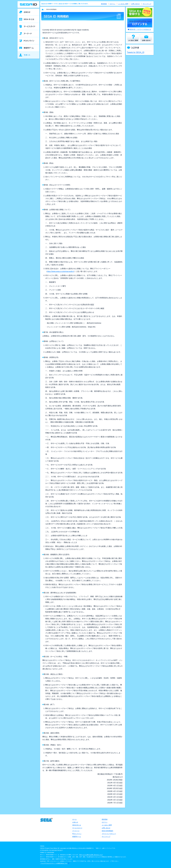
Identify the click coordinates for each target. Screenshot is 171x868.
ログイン (112, 4)
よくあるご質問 (123, 4)
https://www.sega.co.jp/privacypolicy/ (61, 271)
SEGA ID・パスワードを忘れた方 (140, 29)
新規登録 (104, 4)
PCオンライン (77, 834)
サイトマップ (147, 4)
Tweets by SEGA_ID (136, 52)
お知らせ (75, 822)
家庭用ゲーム (77, 837)
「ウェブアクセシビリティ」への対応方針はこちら (54, 863)
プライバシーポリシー (109, 834)
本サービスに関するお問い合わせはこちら (91, 855)
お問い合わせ (135, 4)
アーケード (76, 831)
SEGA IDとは (77, 825)
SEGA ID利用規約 (107, 831)
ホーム (74, 819)
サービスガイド (77, 828)
